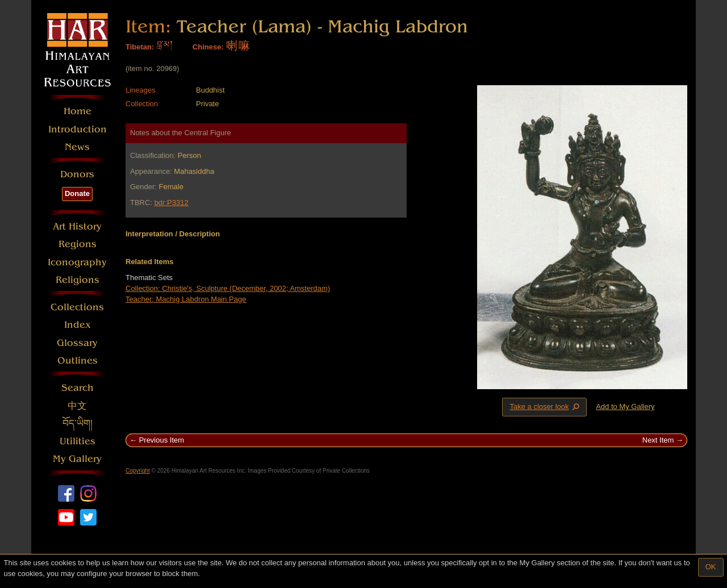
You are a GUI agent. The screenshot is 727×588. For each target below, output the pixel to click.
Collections (77, 307)
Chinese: (208, 47)
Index (78, 325)
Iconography (77, 262)
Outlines (78, 360)
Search (78, 388)
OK (711, 567)
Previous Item (162, 440)
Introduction (78, 129)
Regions (78, 244)
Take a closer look (545, 407)
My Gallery (77, 459)
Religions (78, 280)
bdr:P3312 (172, 203)
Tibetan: (140, 47)
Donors (77, 174)
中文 (77, 406)
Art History (77, 226)
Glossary (77, 343)
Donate (77, 193)
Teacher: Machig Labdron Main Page (186, 299)
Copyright (138, 471)
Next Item (658, 440)
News (77, 147)
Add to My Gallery (625, 406)
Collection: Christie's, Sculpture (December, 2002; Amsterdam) (228, 288)
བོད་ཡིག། (78, 424)
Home (78, 111)
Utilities (78, 441)
